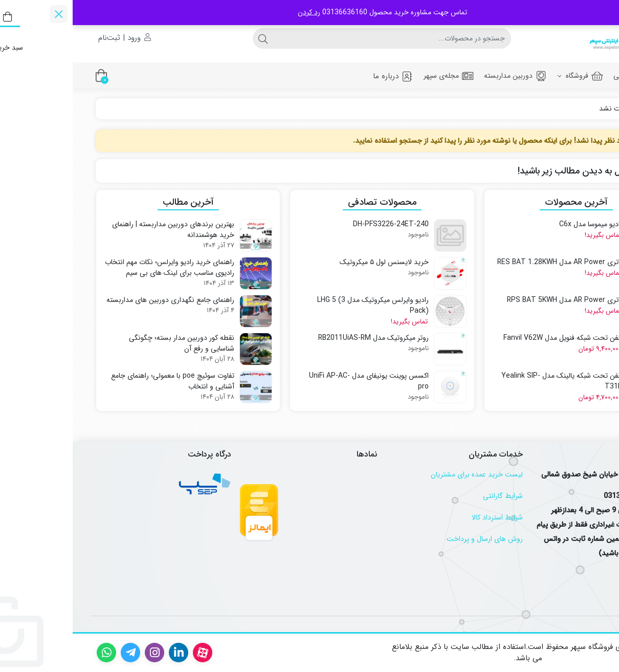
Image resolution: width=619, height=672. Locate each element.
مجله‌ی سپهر (376, 76)
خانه (584, 109)
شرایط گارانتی (430, 496)
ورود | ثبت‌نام (52, 38)
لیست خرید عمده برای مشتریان (404, 474)
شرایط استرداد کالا (425, 517)
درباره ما (320, 76)
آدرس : (585, 474)
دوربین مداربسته (443, 76)
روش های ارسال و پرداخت (412, 539)
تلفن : (587, 496)
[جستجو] (319, 38)
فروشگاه (508, 76)
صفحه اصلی (566, 76)
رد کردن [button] (236, 12)
